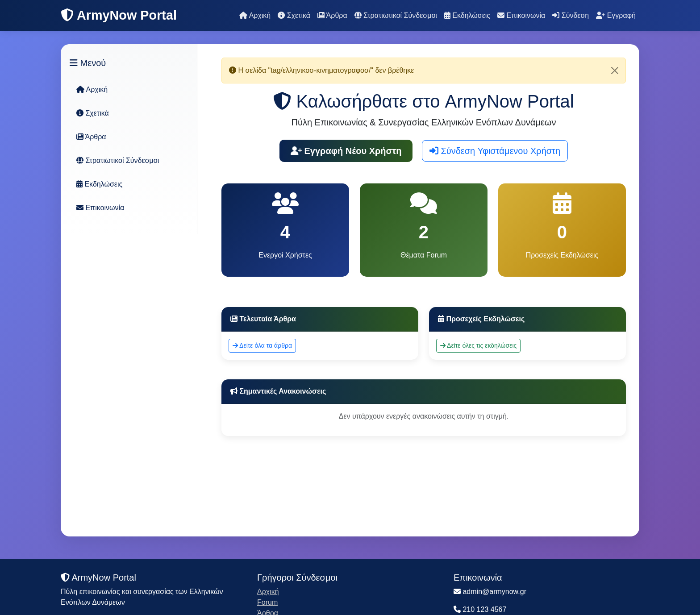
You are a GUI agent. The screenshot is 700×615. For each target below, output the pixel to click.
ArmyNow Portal (119, 15)
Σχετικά (294, 15)
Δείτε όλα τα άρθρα (262, 345)
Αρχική (255, 15)
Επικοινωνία (521, 15)
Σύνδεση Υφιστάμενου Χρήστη (495, 151)
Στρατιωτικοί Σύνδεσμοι (396, 15)
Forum (267, 602)
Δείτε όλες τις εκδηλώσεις (478, 345)
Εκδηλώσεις (467, 15)
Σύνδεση (571, 15)
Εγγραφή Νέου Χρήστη (346, 151)
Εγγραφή (616, 15)
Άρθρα (332, 15)
